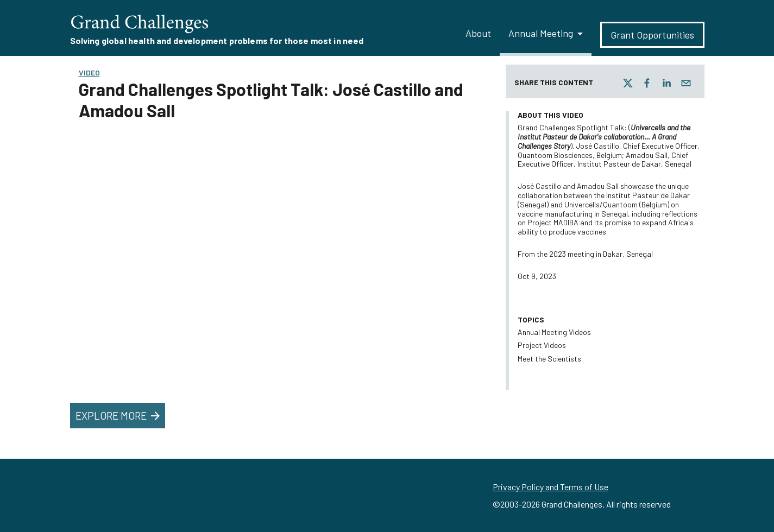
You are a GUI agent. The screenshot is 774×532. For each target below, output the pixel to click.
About (478, 33)
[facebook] (647, 83)
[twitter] (628, 83)
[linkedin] (666, 83)
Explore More (119, 416)
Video (89, 72)
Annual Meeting (541, 33)
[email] (686, 83)
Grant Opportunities (652, 35)
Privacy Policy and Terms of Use (550, 487)
